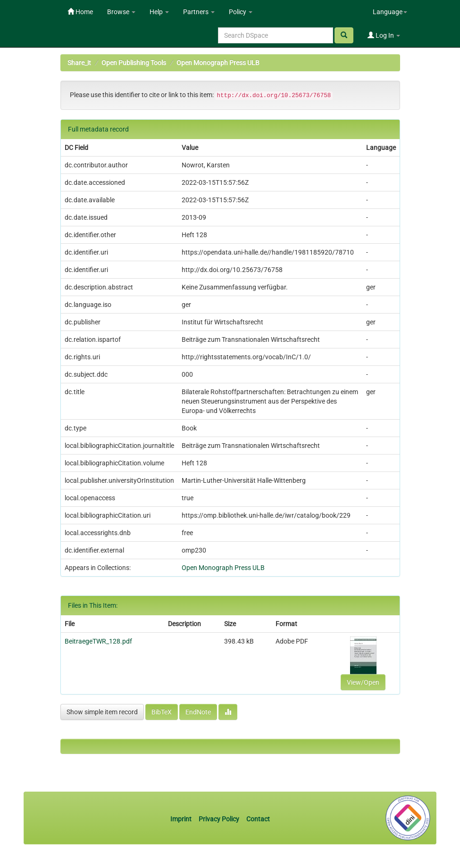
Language (390, 12)
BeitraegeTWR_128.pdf (98, 641)
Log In (384, 35)
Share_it (79, 63)
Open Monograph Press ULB (218, 63)
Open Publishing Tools (134, 63)
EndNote (198, 712)
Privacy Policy (219, 819)
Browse (121, 12)
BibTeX (162, 712)
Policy (241, 12)
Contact (258, 819)
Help (159, 12)
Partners (199, 12)
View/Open (363, 682)
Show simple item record (102, 712)
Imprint (182, 819)
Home (80, 12)
